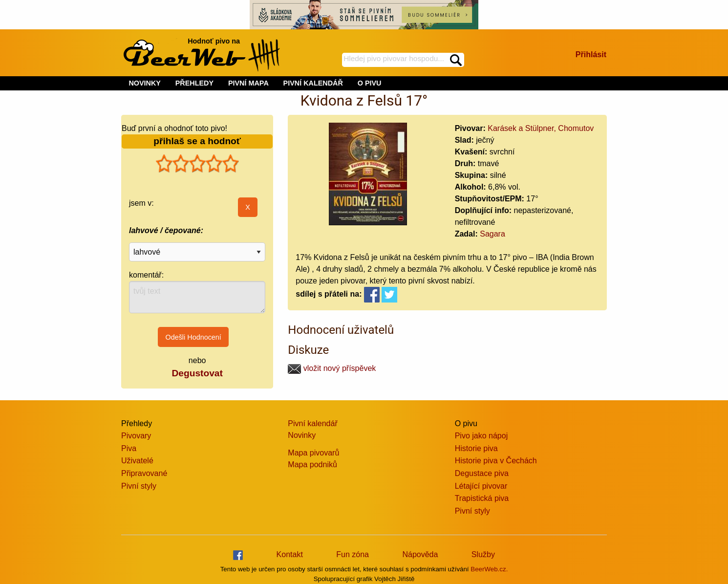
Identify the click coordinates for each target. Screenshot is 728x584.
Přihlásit (591, 54)
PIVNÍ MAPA (248, 83)
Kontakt (290, 554)
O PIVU (370, 83)
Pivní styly (139, 486)
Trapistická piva (482, 498)
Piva (129, 448)
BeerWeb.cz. (489, 569)
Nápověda (420, 554)
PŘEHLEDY (194, 83)
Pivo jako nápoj (482, 436)
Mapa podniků (312, 465)
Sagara (492, 234)
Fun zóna (353, 554)
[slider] (197, 164)
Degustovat (197, 373)
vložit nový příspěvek (332, 368)
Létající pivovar (481, 486)
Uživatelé (137, 461)
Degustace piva (482, 473)
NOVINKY (145, 83)
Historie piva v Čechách (496, 461)
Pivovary (136, 436)
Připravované (144, 473)
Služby (483, 554)
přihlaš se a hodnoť (197, 141)
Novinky (302, 435)
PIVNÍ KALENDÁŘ (313, 83)
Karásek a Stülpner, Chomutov (541, 128)
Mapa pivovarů (313, 453)
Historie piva (476, 448)
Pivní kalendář (312, 423)
